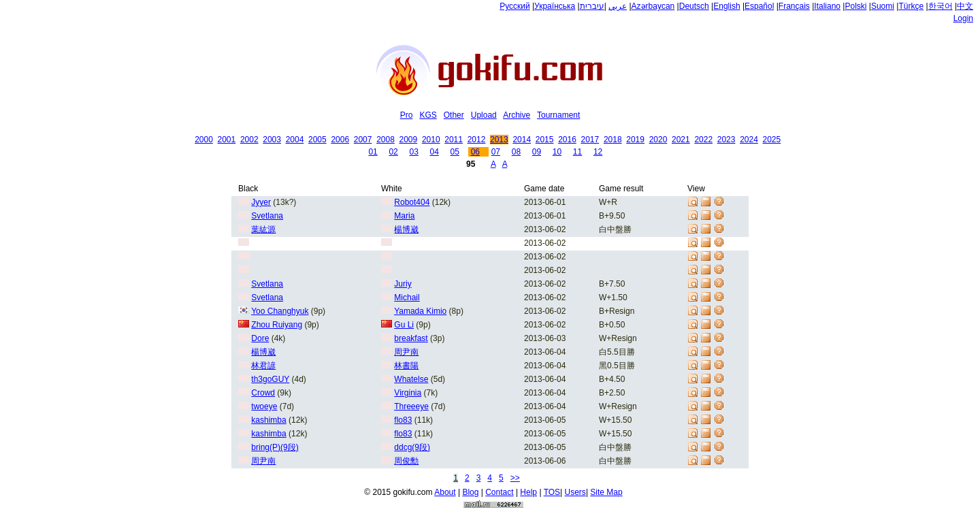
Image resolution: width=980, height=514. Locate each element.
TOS (552, 492)
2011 (454, 140)
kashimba (268, 420)
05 (455, 152)
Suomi (883, 6)
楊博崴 (406, 229)
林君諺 (263, 366)
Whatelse (411, 379)
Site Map (606, 492)
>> (515, 478)
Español (759, 6)
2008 (386, 140)
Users (575, 492)
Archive (517, 115)
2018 (613, 140)
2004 (295, 140)
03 (413, 152)
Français (794, 6)
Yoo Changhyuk (280, 311)
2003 (272, 140)
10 (557, 152)
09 (537, 152)
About (445, 492)
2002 (249, 140)
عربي (618, 6)
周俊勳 (406, 461)
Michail (407, 298)
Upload (484, 115)
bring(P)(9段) (275, 447)
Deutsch (694, 6)
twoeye (264, 406)
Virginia (408, 393)
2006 (340, 140)
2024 (749, 140)
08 (516, 152)
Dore (260, 338)
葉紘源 (263, 229)
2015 (545, 140)
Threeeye (411, 406)
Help (528, 492)
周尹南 (406, 352)
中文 (965, 6)
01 (373, 152)
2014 (522, 140)
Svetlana (267, 216)
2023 (726, 140)
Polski (855, 6)
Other (454, 115)
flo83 (403, 420)
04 (435, 152)
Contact (499, 492)
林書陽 (406, 366)
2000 (204, 140)
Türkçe (911, 6)
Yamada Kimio (420, 311)
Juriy (403, 284)
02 (393, 152)
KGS (428, 115)
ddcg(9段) (412, 447)
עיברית (592, 6)
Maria (404, 216)
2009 (409, 140)
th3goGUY (270, 379)
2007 (363, 140)
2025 (772, 140)
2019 (635, 140)
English (726, 6)
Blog (470, 492)
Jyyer (261, 202)
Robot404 (412, 202)
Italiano (827, 6)
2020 (658, 140)
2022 (703, 140)
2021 (681, 140)
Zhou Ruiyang (277, 325)
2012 (477, 140)
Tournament (558, 115)
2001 (227, 140)
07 (496, 152)
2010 (431, 140)
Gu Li (404, 325)
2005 (317, 140)
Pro (407, 115)
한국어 (941, 6)
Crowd (263, 393)
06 (475, 152)
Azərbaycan (653, 6)
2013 (499, 140)
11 (577, 152)
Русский (515, 6)
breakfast (411, 338)
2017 (590, 140)
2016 (567, 140)
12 (598, 152)
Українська (555, 6)
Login (963, 18)
